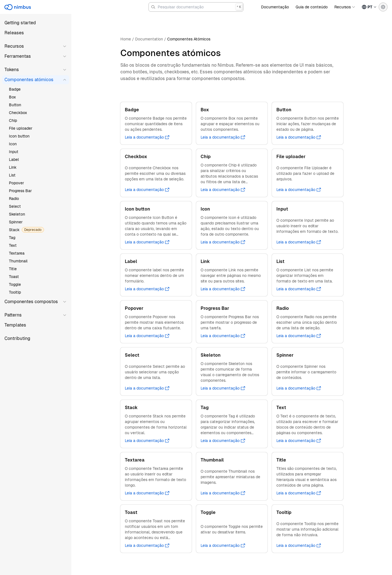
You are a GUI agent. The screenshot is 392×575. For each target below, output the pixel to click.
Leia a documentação (147, 137)
